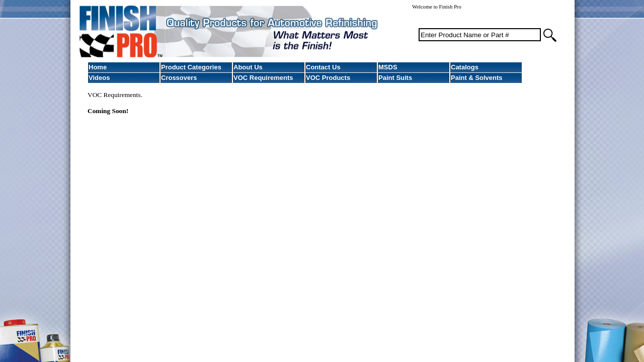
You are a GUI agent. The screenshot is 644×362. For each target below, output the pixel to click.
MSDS (388, 67)
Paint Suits (395, 78)
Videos (99, 78)
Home (98, 67)
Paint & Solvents (477, 78)
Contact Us (323, 67)
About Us (248, 67)
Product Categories (191, 67)
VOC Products (328, 78)
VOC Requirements (263, 78)
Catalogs (465, 67)
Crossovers (179, 78)
